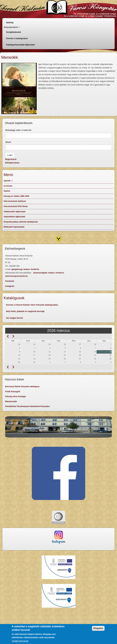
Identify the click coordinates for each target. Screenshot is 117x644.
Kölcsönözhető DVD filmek (16, 206)
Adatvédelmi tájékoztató (14, 217)
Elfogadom (98, 629)
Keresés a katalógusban (17, 38)
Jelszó (8, 142)
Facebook (10, 281)
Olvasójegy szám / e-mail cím (18, 130)
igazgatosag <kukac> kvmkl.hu (25, 269)
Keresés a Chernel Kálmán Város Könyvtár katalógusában (32, 305)
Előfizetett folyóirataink (14, 227)
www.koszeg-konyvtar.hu (16, 276)
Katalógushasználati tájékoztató (20, 45)
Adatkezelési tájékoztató (15, 212)
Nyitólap (10, 23)
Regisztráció (11, 159)
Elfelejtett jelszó (12, 163)
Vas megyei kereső (14, 318)
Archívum (8, 186)
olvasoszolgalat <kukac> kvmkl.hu (49, 273)
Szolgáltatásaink (14, 32)
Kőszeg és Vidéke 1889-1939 (16, 196)
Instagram (10, 286)
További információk (20, 641)
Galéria (7, 191)
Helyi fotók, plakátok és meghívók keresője (25, 311)
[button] (19, 88)
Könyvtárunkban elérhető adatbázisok (21, 222)
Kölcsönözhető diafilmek (15, 201)
